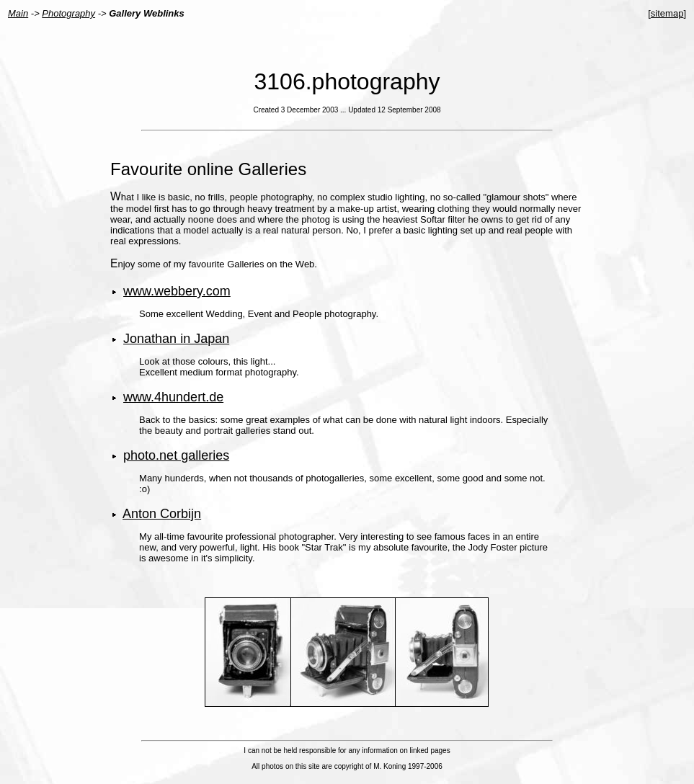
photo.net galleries (176, 455)
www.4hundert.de (173, 397)
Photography (68, 13)
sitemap (667, 13)
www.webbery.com (177, 291)
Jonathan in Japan (176, 339)
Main (18, 13)
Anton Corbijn (162, 514)
